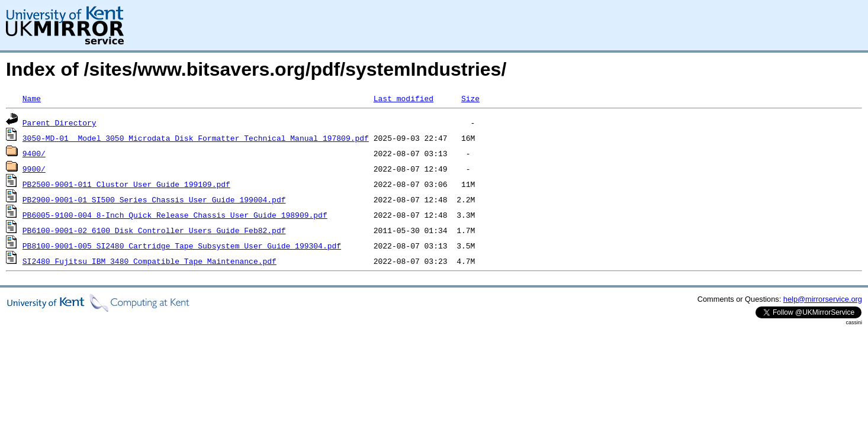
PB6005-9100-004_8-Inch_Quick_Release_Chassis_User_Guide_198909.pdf (175, 215)
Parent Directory (60, 122)
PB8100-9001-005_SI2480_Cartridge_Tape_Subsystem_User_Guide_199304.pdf (182, 246)
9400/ (34, 153)
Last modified (404, 98)
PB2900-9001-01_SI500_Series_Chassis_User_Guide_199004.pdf (154, 199)
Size (470, 98)
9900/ (34, 169)
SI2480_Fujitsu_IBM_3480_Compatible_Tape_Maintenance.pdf (150, 261)
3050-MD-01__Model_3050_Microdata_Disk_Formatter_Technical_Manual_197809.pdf (196, 138)
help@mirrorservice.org (823, 299)
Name (32, 98)
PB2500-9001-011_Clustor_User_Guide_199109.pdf (126, 184)
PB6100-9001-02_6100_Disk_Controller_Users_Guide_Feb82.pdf (154, 230)
